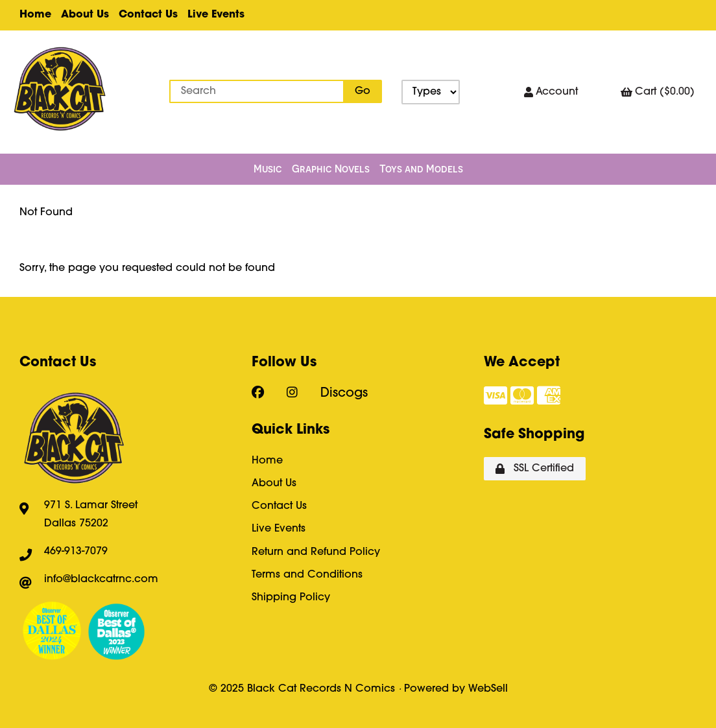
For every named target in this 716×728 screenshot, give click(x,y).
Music (268, 169)
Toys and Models (421, 169)
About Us (85, 15)
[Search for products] (257, 91)
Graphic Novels (331, 169)
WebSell (488, 689)
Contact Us (148, 15)
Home (35, 15)
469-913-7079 (76, 552)
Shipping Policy (291, 598)
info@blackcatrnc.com (101, 580)
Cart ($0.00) (658, 92)
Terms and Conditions (307, 575)
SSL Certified (535, 469)
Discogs (344, 394)
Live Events (216, 15)
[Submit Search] (363, 91)
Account (551, 92)
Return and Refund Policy (316, 552)
